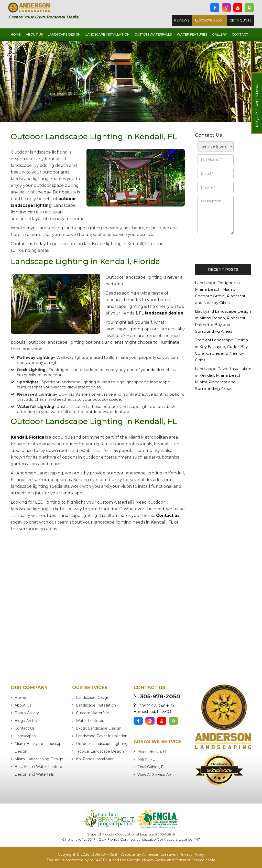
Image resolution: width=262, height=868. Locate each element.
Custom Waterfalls (92, 713)
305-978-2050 (206, 21)
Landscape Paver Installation (102, 736)
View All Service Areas (157, 775)
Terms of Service (190, 860)
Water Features (90, 721)
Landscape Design (93, 698)
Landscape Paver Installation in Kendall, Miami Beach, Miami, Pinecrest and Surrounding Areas (223, 382)
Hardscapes (25, 736)
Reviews (178, 21)
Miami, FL (146, 759)
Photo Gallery (27, 713)
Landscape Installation (96, 706)
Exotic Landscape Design (99, 729)
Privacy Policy (192, 854)
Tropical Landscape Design (100, 752)
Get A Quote (240, 21)
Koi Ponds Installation (95, 759)
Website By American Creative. (148, 854)
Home (20, 698)
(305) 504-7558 (104, 854)
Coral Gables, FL (151, 767)
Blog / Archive (27, 721)
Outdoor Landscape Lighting (102, 744)
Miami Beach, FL (152, 752)
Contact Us (25, 729)
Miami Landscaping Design (39, 759)
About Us (23, 706)
